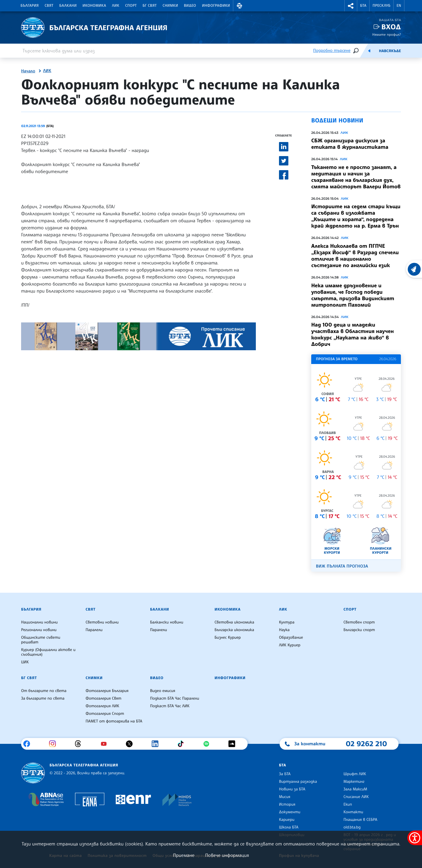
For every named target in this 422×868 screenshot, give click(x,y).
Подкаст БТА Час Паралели (175, 698)
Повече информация (227, 855)
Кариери (287, 820)
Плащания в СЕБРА (360, 820)
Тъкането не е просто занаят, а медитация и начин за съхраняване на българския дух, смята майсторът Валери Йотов (356, 177)
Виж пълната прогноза (342, 566)
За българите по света (43, 698)
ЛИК (116, 6)
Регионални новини (39, 630)
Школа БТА (289, 827)
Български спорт (359, 630)
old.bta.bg (352, 827)
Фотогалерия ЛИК (102, 706)
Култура (287, 622)
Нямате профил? (387, 34)
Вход (391, 27)
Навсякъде (390, 51)
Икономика (95, 6)
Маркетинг (354, 782)
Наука (284, 630)
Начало (28, 71)
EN (399, 6)
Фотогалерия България (107, 691)
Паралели (94, 630)
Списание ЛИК (356, 797)
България (30, 6)
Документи (290, 812)
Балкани (68, 6)
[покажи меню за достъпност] (415, 838)
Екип (348, 804)
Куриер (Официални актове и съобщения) (48, 652)
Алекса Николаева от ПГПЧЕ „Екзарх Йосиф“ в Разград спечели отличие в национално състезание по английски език (355, 256)
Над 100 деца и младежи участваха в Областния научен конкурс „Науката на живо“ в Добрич (353, 334)
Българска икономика (234, 630)
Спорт (131, 6)
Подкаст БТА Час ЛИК (170, 706)
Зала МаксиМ (355, 789)
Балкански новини (167, 622)
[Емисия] (369, 51)
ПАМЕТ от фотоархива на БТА (114, 721)
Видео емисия (163, 691)
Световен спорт (359, 622)
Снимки (170, 6)
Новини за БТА (292, 789)
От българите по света (44, 691)
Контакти (353, 812)
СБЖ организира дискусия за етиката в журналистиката (350, 144)
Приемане (184, 855)
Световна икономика (234, 622)
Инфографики (216, 6)
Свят (49, 6)
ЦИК (25, 662)
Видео (190, 6)
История (287, 804)
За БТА (285, 774)
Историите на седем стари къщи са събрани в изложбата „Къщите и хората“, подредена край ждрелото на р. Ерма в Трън (356, 216)
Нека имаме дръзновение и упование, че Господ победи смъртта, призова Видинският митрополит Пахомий (353, 295)
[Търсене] (356, 51)
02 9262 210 (366, 744)
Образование (291, 638)
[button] (239, 6)
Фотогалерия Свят (103, 698)
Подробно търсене (332, 51)
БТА (363, 6)
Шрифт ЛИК (355, 774)
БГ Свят (150, 6)
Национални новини (39, 622)
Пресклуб (381, 6)
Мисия (285, 797)
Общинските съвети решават (41, 640)
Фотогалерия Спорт (105, 714)
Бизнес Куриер (228, 638)
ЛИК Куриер (290, 645)
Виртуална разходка (298, 782)
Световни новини (102, 622)
